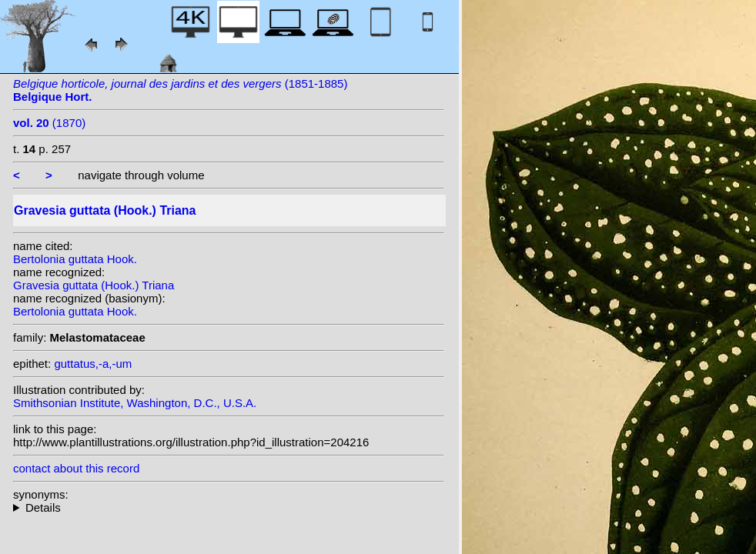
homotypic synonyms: (229, 507)
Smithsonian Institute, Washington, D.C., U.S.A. (135, 403)
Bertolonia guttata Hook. (75, 259)
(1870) (49, 123)
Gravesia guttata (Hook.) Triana (94, 285)
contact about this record (76, 468)
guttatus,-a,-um (93, 364)
